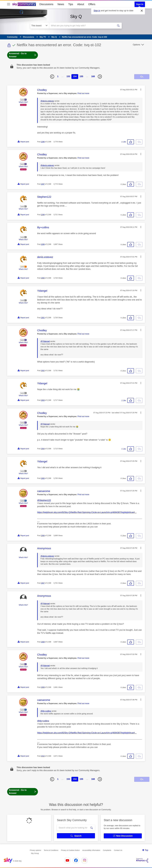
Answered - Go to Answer (22, 55)
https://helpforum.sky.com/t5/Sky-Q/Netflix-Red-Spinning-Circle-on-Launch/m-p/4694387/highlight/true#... (87, 512)
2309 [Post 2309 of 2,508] (43, 687)
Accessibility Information (91, 850)
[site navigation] (9, 4)
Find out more (83, 93)
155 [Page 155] (81, 76)
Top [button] (146, 850)
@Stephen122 (44, 500)
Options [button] (136, 45)
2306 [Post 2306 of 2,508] (43, 536)
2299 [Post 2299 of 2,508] (43, 244)
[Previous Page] (52, 77)
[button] (141, 90)
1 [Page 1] (58, 76)
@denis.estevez (47, 101)
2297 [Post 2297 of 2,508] (43, 184)
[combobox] (82, 26)
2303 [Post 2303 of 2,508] (43, 400)
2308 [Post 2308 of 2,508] (43, 642)
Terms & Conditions (51, 850)
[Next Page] (100, 77)
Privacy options (35, 850)
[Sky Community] (24, 4)
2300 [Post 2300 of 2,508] (43, 278)
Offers (92, 4)
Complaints (107, 850)
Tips (71, 4)
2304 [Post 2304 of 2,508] (43, 449)
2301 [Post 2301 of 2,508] (43, 318)
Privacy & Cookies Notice (70, 850)
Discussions (46, 4)
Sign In (140, 4)
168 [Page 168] (93, 76)
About (81, 4)
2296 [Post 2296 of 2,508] (43, 142)
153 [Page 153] (68, 76)
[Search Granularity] (40, 26)
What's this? (23, 102)
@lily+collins (46, 711)
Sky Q (76, 16)
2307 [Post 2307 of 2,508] (43, 583)
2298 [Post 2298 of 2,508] (43, 215)
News (61, 4)
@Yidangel (45, 341)
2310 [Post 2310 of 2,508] (43, 756)
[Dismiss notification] (142, 11)
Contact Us (118, 850)
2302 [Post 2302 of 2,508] (43, 371)
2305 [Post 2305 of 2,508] (43, 478)
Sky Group (35, 853)
